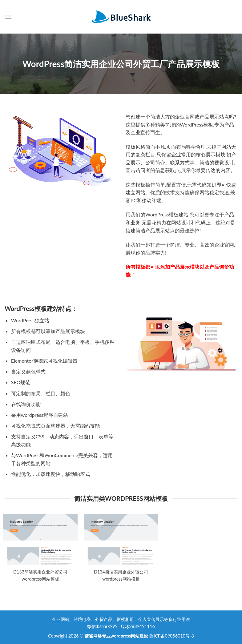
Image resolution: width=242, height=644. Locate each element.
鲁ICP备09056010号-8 (172, 636)
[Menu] (8, 17)
